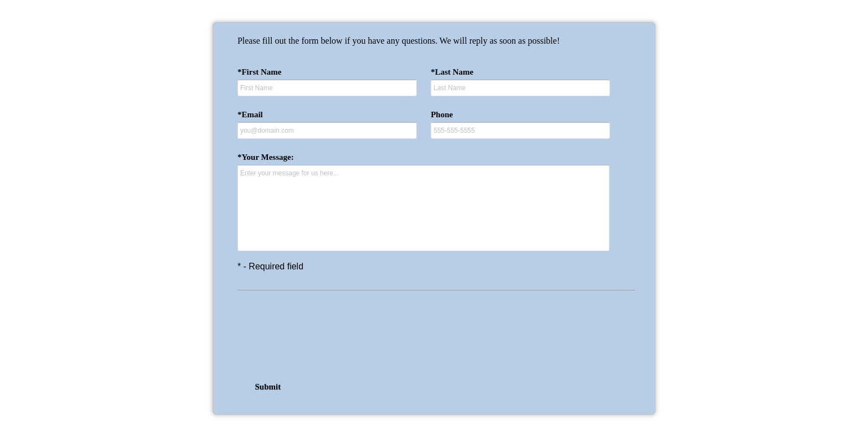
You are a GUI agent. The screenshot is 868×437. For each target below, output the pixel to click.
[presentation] (434, 335)
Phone (442, 115)
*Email (250, 115)
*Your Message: (266, 157)
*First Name (260, 72)
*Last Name (452, 72)
